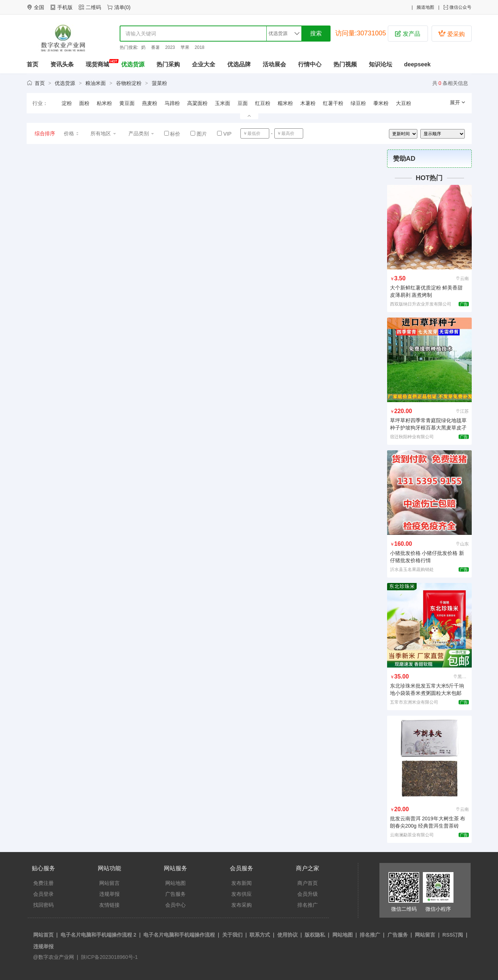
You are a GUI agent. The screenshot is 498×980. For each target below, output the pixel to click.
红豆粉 (263, 103)
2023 (170, 47)
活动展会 (274, 64)
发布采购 (242, 905)
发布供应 (242, 894)
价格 (72, 133)
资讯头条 (62, 64)
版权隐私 (315, 935)
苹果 (185, 47)
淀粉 (67, 103)
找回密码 (43, 905)
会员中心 (175, 905)
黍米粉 (381, 103)
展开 (458, 102)
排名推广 (308, 905)
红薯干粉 (333, 103)
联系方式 (260, 935)
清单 (119, 7)
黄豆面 (127, 103)
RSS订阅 (453, 935)
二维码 (93, 7)
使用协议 (287, 935)
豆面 (243, 103)
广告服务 (175, 894)
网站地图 (175, 883)
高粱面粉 (197, 103)
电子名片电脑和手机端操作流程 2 (99, 935)
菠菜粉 (159, 83)
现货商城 (97, 64)
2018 (200, 47)
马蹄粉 (172, 103)
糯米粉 (285, 103)
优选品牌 (239, 64)
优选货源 (133, 64)
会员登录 (43, 894)
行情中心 (310, 64)
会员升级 (308, 894)
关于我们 (232, 935)
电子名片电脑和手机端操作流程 (179, 935)
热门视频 (345, 64)
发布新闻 (242, 883)
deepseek (418, 64)
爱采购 (451, 33)
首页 (32, 64)
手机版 (65, 7)
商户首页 (308, 883)
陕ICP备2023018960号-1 (109, 957)
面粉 (84, 103)
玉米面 (223, 103)
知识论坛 (381, 64)
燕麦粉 (150, 103)
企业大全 (204, 64)
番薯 (155, 47)
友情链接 (109, 905)
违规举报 (109, 894)
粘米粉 (104, 103)
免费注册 (43, 883)
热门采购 (168, 64)
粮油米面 (96, 83)
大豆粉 (404, 103)
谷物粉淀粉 (129, 83)
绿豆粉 (358, 103)
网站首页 (43, 935)
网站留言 (109, 883)
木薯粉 (308, 103)
